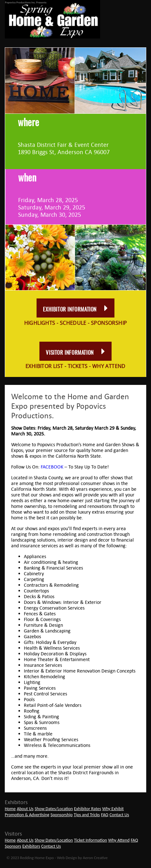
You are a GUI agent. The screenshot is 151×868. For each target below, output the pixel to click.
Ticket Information (91, 840)
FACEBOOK (52, 467)
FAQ (105, 815)
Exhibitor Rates (88, 809)
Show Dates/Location (54, 809)
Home (10, 809)
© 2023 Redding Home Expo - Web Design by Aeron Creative (57, 858)
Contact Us (119, 815)
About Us (25, 809)
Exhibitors (31, 846)
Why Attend (119, 840)
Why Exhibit (113, 809)
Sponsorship (62, 815)
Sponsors (13, 846)
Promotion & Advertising (27, 815)
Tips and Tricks (87, 815)
